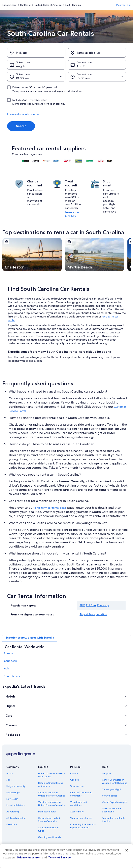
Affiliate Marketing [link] (16, 818)
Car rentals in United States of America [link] (49, 820)
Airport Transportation (93, 614)
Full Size (91, 605)
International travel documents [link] (112, 810)
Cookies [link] (74, 780)
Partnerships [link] (13, 793)
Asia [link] (6, 668)
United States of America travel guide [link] (52, 775)
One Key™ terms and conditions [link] (81, 794)
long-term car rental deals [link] (50, 508)
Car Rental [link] (26, 5)
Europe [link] (9, 653)
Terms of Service (60, 857)
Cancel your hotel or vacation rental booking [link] (115, 781)
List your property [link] (16, 786)
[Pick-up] (36, 53)
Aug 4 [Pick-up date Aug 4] (20, 66)
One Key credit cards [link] (50, 837)
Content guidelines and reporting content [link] (83, 826)
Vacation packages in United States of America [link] (52, 804)
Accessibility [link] (77, 812)
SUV (82, 605)
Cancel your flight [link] (111, 789)
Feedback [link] (12, 824)
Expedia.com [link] (9, 5)
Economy (103, 605)
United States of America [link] (48, 5)
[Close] (127, 850)
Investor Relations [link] (16, 805)
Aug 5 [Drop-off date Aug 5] (81, 66)
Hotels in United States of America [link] (50, 785)
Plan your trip (123, 5)
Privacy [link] (74, 773)
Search (21, 126)
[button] (66, 114)
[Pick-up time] (36, 77)
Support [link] (106, 773)
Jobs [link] (9, 780)
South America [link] (13, 676)
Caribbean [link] (10, 661)
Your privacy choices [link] (81, 818)
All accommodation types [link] (49, 829)
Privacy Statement (29, 857)
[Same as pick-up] (97, 53)
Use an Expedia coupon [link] (115, 802)
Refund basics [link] (110, 796)
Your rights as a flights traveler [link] (114, 820)
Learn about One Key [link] (72, 214)
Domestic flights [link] (47, 812)
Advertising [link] (13, 812)
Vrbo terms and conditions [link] (79, 804)
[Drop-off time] (97, 77)
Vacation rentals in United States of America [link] (52, 794)
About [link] (10, 773)
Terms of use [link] (77, 786)
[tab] (30, 638)
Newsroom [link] (12, 799)
